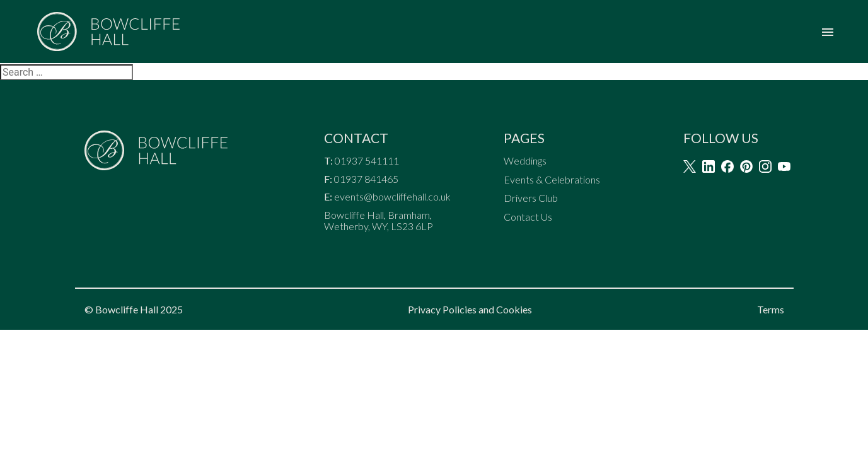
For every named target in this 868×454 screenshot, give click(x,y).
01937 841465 (366, 179)
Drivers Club (531, 198)
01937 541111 (368, 161)
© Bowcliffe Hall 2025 (134, 309)
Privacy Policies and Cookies (470, 309)
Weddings (525, 161)
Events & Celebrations (552, 179)
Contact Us (528, 217)
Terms (771, 309)
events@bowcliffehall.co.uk (392, 197)
